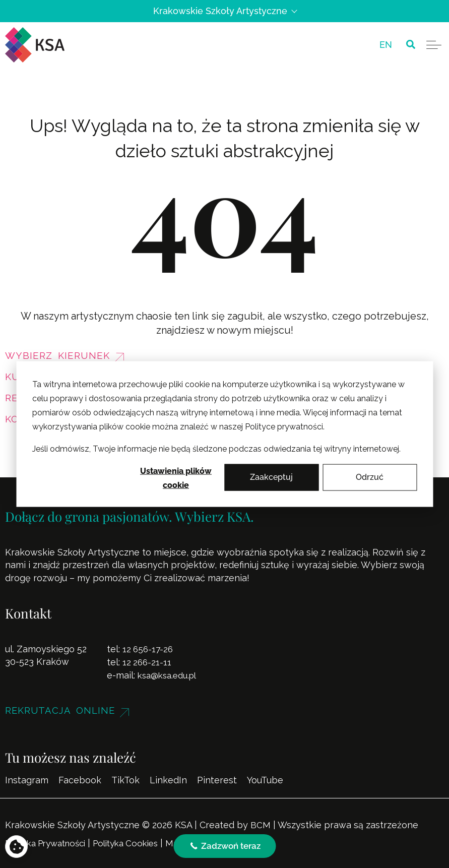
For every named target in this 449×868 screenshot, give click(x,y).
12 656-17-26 (149, 649)
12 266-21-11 (148, 662)
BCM (261, 824)
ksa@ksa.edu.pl (170, 675)
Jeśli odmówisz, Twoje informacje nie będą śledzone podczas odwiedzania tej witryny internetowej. (216, 449)
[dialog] (225, 434)
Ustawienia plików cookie (176, 478)
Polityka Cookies (139, 842)
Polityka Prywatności (50, 842)
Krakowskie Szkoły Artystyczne (225, 11)
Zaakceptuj (271, 477)
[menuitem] (386, 45)
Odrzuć (370, 477)
